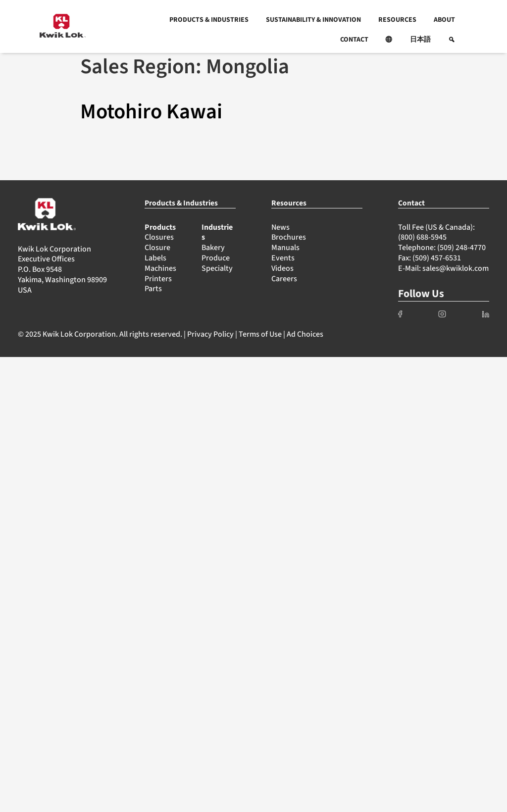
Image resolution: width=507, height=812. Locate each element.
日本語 (420, 40)
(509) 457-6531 (437, 258)
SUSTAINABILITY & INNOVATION (313, 20)
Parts (153, 289)
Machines (160, 268)
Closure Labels (157, 253)
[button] (389, 40)
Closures (159, 237)
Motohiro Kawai (151, 112)
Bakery (213, 248)
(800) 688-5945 (422, 237)
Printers (158, 279)
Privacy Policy (210, 334)
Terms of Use (260, 334)
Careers (284, 279)
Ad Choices (305, 334)
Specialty (217, 268)
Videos (282, 268)
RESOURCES (397, 20)
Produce (216, 258)
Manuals (285, 248)
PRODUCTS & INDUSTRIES (209, 20)
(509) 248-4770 (461, 248)
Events (283, 258)
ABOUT (444, 20)
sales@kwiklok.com (456, 268)
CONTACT (354, 40)
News (280, 227)
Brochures (289, 237)
